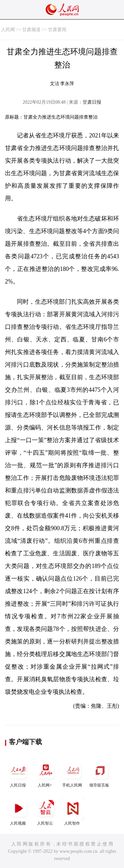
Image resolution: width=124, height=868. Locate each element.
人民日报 (19, 773)
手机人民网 (73, 773)
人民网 (8, 30)
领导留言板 (100, 773)
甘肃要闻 (57, 30)
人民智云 (46, 811)
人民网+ (46, 773)
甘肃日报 (92, 102)
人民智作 (73, 811)
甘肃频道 (31, 30)
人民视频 (19, 811)
